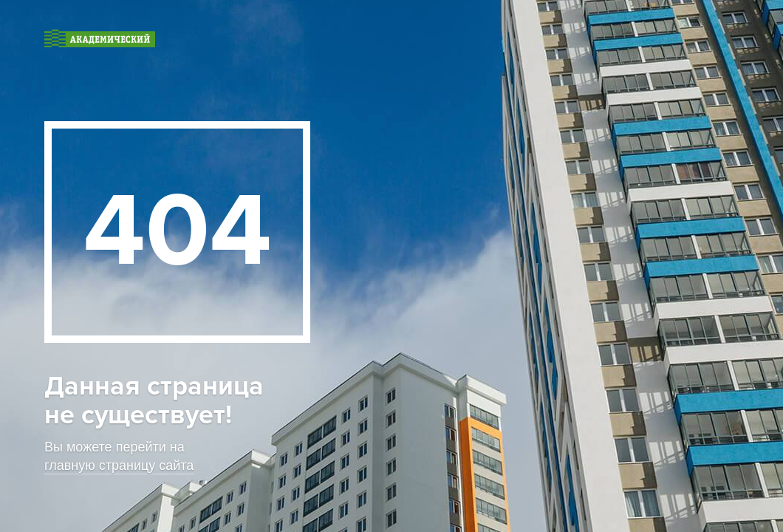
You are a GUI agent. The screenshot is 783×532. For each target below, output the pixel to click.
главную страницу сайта (119, 465)
